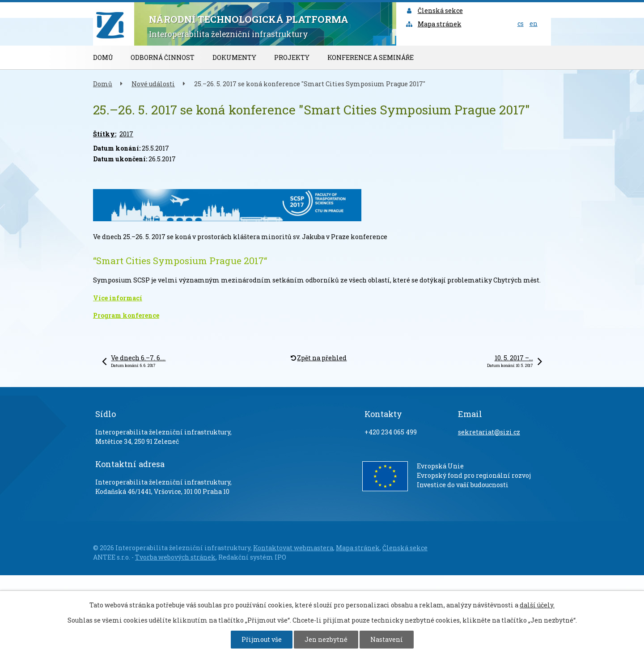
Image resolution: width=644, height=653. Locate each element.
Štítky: (105, 134)
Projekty (292, 57)
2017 (126, 134)
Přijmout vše (262, 639)
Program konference (126, 315)
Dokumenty (234, 57)
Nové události (153, 84)
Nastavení (387, 639)
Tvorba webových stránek (175, 557)
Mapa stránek (433, 24)
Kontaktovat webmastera (293, 548)
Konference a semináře (371, 57)
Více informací (118, 298)
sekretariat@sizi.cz (489, 432)
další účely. (537, 605)
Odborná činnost (163, 57)
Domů (103, 57)
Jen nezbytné (326, 639)
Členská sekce (434, 11)
